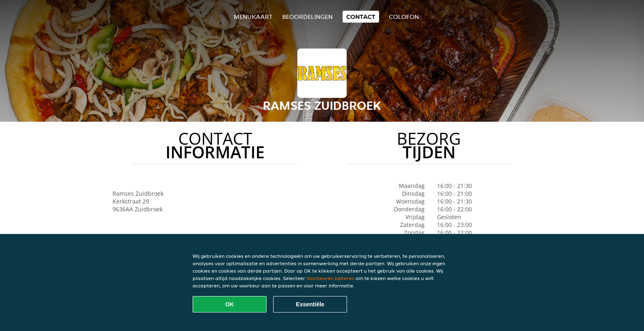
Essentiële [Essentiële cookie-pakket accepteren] (310, 304)
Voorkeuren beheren (330, 278)
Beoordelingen (307, 17)
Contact (361, 17)
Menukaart (253, 17)
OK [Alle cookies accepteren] (230, 304)
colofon (404, 17)
